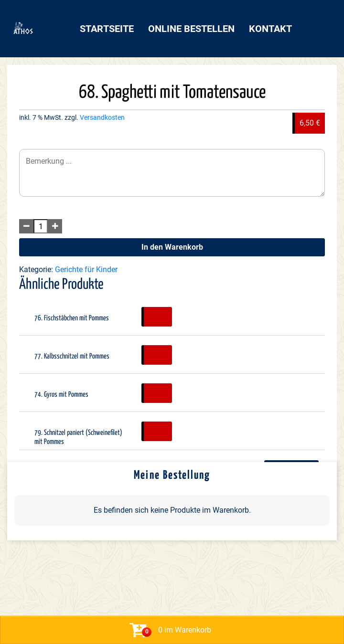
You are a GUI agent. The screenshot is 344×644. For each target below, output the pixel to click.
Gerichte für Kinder (86, 269)
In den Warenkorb (172, 247)
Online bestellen (191, 29)
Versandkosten (102, 118)
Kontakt (270, 29)
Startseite (107, 29)
